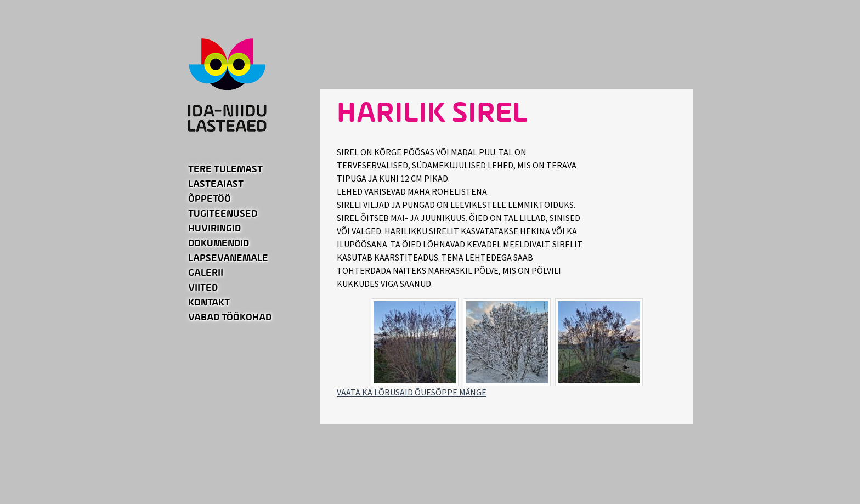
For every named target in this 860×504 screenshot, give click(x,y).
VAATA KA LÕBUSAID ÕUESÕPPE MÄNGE (412, 392)
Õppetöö (210, 199)
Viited (203, 288)
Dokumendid (219, 243)
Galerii (206, 273)
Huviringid (214, 229)
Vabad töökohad (230, 318)
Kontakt (209, 303)
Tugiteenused (223, 214)
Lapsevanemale (228, 258)
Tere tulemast (225, 169)
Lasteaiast (216, 184)
